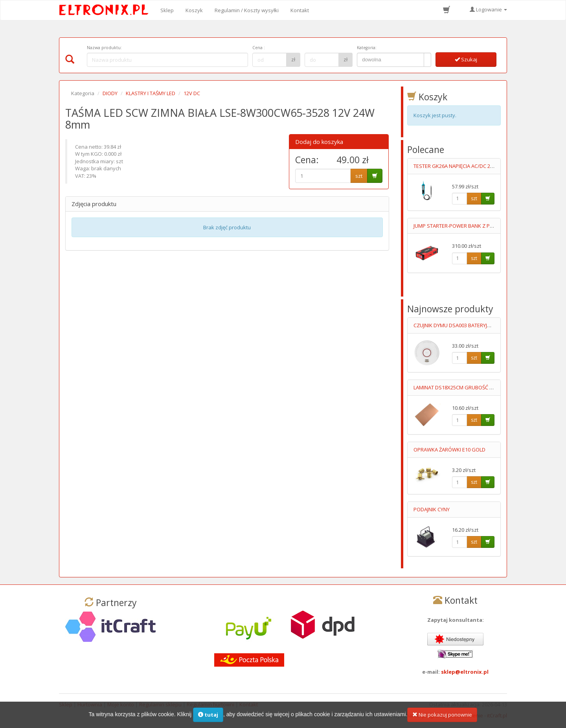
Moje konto (121, 704)
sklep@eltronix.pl (465, 672)
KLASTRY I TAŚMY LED (151, 93)
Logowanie (488, 9)
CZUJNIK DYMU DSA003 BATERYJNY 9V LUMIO (465, 325)
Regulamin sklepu (160, 704)
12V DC (192, 93)
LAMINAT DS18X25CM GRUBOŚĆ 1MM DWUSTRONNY (475, 387)
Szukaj (466, 59)
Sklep (167, 10)
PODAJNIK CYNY (432, 509)
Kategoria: (367, 48)
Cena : (259, 48)
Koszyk (194, 10)
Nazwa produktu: (104, 48)
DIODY (110, 93)
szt (359, 176)
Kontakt (300, 10)
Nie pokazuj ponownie (442, 719)
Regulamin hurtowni (210, 704)
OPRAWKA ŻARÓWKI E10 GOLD (449, 450)
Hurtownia (90, 704)
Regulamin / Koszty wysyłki (247, 10)
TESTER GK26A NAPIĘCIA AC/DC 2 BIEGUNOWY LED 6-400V (481, 166)
